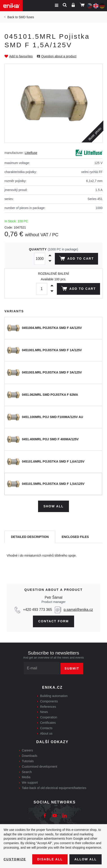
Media (26, 777)
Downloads (30, 756)
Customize (15, 859)
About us (46, 733)
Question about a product (59, 56)
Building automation (54, 696)
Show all (53, 506)
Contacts (46, 728)
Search (27, 772)
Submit (72, 668)
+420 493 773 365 (37, 610)
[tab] (30, 537)
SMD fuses (26, 17)
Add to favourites (21, 56)
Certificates (48, 723)
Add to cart (76, 259)
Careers (28, 750)
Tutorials (28, 761)
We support (30, 783)
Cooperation (49, 717)
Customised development (40, 767)
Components (49, 701)
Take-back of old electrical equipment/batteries (54, 788)
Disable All (50, 859)
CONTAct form (54, 621)
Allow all (86, 859)
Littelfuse (31, 153)
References (48, 707)
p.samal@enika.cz (78, 610)
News (44, 712)
